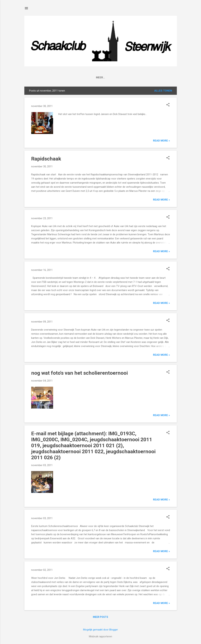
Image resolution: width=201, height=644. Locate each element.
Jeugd (138, 78)
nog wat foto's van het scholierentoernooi (80, 373)
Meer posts (100, 617)
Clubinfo (49, 78)
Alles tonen (163, 91)
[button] (168, 105)
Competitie (86, 78)
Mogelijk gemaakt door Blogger (100, 630)
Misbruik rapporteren (100, 636)
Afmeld (153, 78)
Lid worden (119, 78)
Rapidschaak (46, 159)
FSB (103, 78)
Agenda (67, 78)
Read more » (162, 141)
